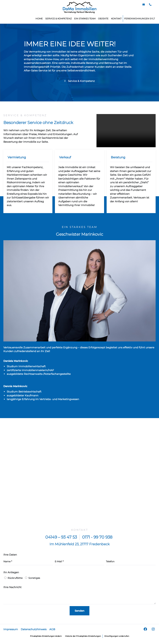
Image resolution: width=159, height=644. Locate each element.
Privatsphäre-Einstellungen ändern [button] (43, 639)
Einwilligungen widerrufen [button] (121, 639)
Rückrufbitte (15, 581)
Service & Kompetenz (58, 19)
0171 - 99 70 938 (97, 540)
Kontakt (116, 19)
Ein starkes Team (85, 19)
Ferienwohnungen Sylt (139, 19)
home (39, 19)
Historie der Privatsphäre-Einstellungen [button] (84, 639)
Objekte (103, 19)
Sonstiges (34, 581)
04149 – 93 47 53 (61, 540)
